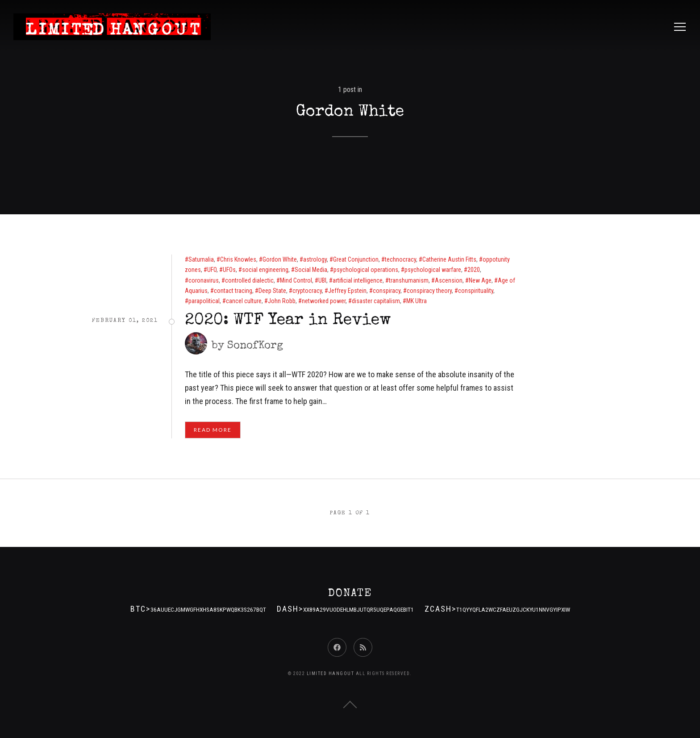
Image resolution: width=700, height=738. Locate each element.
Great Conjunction (356, 259)
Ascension (449, 280)
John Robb (282, 301)
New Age (480, 280)
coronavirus (204, 280)
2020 (474, 270)
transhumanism (409, 280)
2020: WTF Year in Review (288, 321)
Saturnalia (201, 259)
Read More (213, 430)
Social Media (311, 270)
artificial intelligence (358, 280)
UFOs (229, 270)
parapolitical (204, 301)
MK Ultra (417, 301)
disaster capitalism (376, 301)
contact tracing (233, 291)
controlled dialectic (249, 280)
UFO (212, 270)
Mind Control (296, 280)
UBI (322, 280)
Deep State (272, 291)
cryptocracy (307, 291)
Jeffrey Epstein (347, 291)
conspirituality (476, 291)
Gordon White (280, 259)
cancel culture (244, 301)
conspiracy (387, 291)
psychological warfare (433, 270)
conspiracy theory (429, 291)
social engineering (265, 270)
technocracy (400, 259)
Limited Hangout (331, 673)
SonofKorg (255, 346)
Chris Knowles (238, 259)
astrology (315, 259)
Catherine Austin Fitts (449, 259)
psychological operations (366, 270)
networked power (324, 301)
